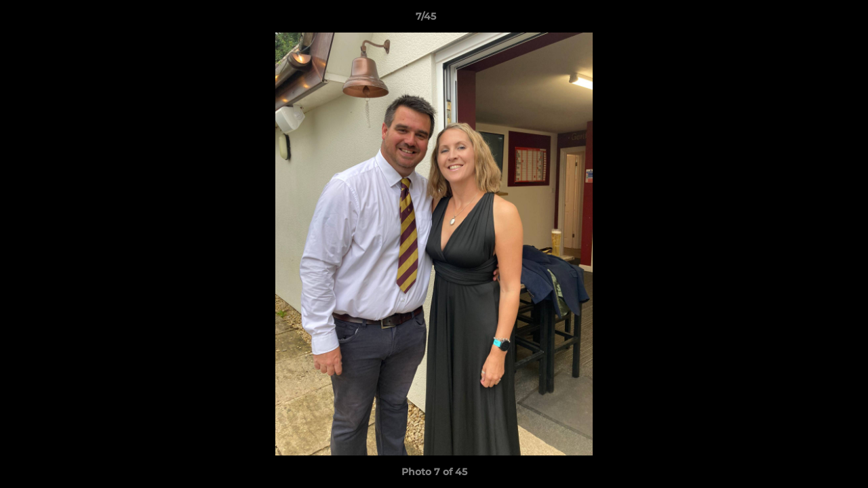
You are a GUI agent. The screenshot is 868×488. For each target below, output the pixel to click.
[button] (811, 20)
